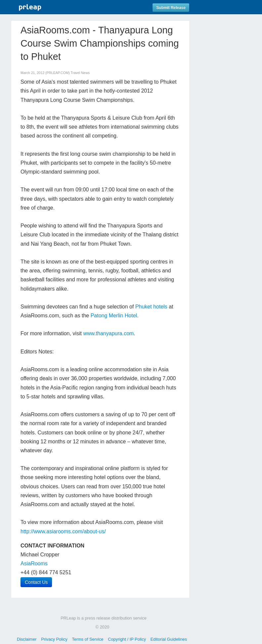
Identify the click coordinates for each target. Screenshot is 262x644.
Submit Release (171, 8)
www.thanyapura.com (108, 333)
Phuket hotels (151, 307)
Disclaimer (27, 639)
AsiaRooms (34, 563)
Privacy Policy (54, 639)
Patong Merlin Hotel (114, 316)
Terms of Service (87, 639)
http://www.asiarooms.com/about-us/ (63, 531)
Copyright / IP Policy (127, 639)
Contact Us (36, 582)
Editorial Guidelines (169, 639)
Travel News (80, 73)
